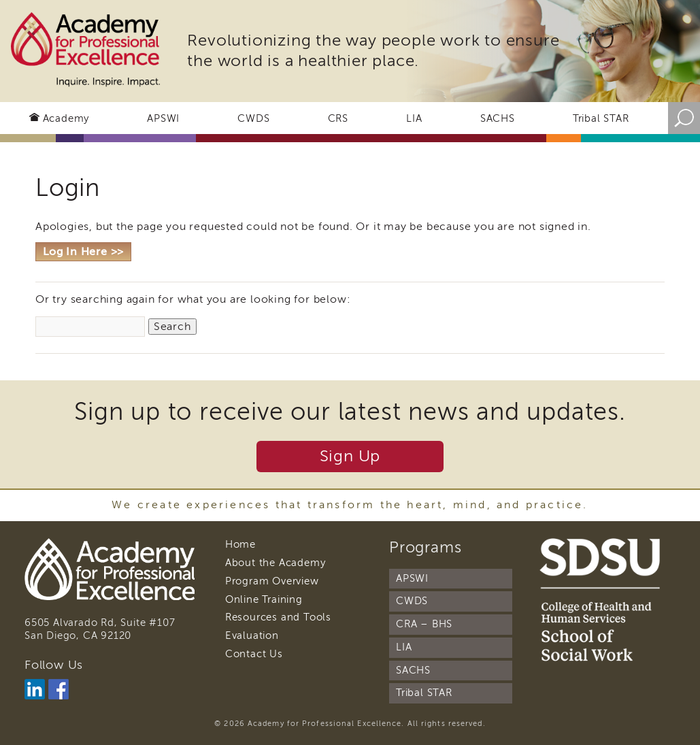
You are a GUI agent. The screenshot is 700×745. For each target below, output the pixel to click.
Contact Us (254, 654)
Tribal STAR (601, 118)
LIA (414, 118)
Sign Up (350, 456)
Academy (66, 118)
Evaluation (252, 635)
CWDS (253, 118)
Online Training (264, 599)
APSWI (163, 118)
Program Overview (272, 581)
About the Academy (276, 563)
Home (240, 544)
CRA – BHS (424, 624)
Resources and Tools (278, 617)
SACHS (498, 118)
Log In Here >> (83, 252)
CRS (338, 118)
